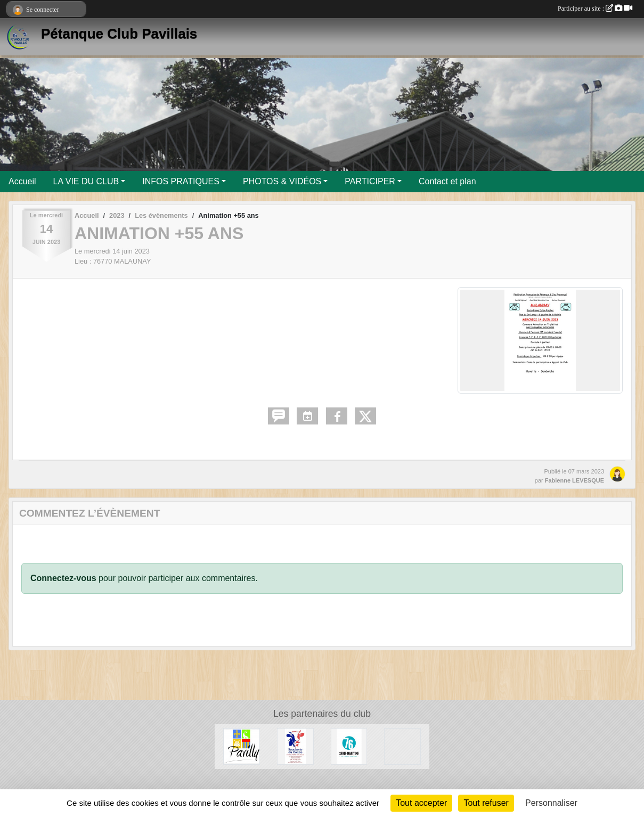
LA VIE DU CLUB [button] (86, 181)
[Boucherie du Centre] (295, 746)
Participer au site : (595, 9)
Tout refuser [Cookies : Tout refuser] (486, 803)
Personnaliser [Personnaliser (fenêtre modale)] (551, 803)
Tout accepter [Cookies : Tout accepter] (421, 803)
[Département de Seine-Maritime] (349, 746)
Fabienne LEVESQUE (574, 480)
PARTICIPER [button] (370, 181)
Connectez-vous (63, 578)
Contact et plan (447, 181)
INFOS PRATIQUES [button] (181, 181)
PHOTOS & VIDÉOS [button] (282, 181)
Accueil (22, 181)
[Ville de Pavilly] (242, 746)
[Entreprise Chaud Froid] (402, 746)
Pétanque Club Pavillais (119, 34)
